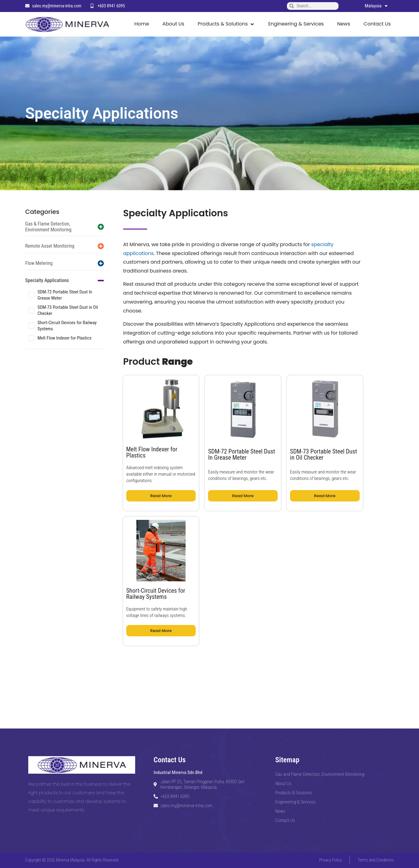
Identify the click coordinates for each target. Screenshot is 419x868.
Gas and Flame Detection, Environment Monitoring (320, 774)
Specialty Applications (47, 280)
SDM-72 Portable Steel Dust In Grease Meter (65, 295)
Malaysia (376, 6)
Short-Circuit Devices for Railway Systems (67, 326)
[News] (344, 24)
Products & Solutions (294, 793)
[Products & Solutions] (226, 24)
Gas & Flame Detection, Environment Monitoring (48, 227)
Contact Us (285, 820)
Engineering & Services (295, 802)
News (280, 811)
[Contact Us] (377, 24)
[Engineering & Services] (296, 24)
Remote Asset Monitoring (50, 246)
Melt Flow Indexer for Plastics (65, 338)
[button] (65, 227)
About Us (283, 784)
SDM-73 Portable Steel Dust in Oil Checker (68, 310)
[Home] (142, 24)
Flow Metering (39, 263)
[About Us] (173, 24)
